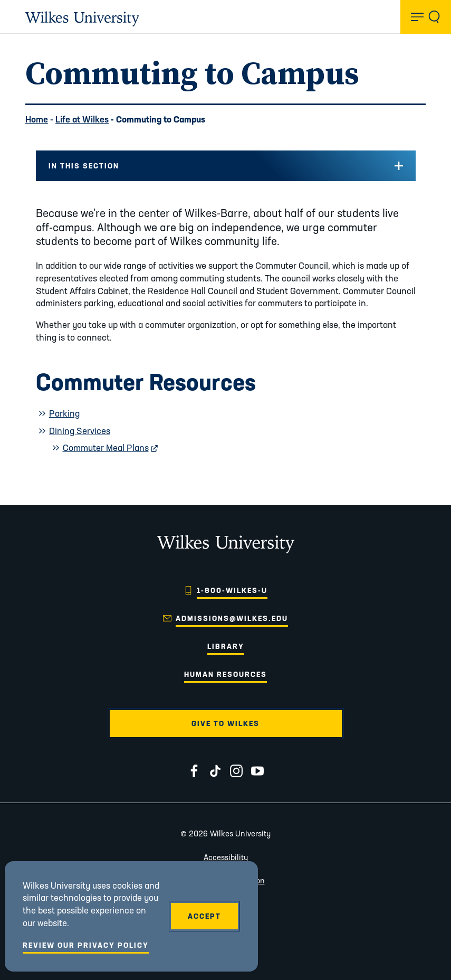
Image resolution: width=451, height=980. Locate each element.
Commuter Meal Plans (111, 447)
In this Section (84, 166)
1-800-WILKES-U (232, 590)
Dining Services (80, 431)
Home (37, 119)
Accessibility (226, 857)
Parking (64, 413)
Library (226, 646)
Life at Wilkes (82, 119)
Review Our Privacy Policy (86, 945)
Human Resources (226, 674)
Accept (204, 916)
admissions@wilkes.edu (232, 618)
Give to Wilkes (226, 723)
